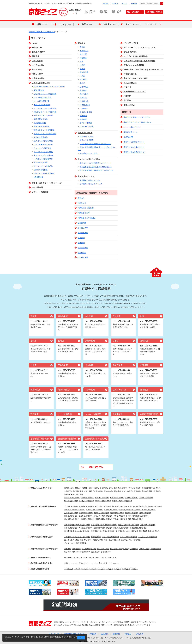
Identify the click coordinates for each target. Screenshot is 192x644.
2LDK (98, 558)
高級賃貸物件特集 (41, 119)
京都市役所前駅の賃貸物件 (74, 510)
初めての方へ (37, 48)
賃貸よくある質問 (87, 140)
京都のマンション (71, 563)
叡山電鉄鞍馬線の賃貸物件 (149, 531)
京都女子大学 (83, 228)
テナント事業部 (86, 123)
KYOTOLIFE (128, 137)
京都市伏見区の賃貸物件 (151, 491)
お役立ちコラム (130, 74)
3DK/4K (104, 558)
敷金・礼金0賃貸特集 (42, 105)
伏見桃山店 (84, 101)
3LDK (110, 558)
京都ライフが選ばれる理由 (89, 159)
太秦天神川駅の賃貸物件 (103, 516)
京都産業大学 (83, 233)
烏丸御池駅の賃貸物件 (153, 506)
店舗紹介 (81, 43)
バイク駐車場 (37, 187)
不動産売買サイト (131, 132)
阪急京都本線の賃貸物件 (103, 528)
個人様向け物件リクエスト (90, 180)
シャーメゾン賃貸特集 (42, 148)
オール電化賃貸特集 (42, 101)
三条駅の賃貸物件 (111, 510)
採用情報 (134, 3)
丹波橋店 (83, 58)
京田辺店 (83, 98)
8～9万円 (117, 569)
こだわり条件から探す (41, 83)
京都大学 (81, 198)
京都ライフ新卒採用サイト (134, 142)
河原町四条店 (85, 105)
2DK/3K (91, 558)
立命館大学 (82, 223)
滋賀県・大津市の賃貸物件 (122, 501)
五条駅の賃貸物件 (71, 513)
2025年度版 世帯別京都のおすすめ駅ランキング (143, 70)
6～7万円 (101, 569)
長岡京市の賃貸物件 (72, 498)
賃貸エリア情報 (130, 52)
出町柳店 (83, 79)
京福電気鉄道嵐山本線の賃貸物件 (77, 531)
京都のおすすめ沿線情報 (134, 65)
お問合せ (127, 87)
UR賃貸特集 (39, 177)
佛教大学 (81, 243)
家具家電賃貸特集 (41, 163)
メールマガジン (130, 83)
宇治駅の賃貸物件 (120, 519)
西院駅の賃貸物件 (132, 513)
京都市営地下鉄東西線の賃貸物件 (104, 525)
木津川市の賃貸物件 (103, 501)
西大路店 (83, 119)
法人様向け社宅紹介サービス (91, 184)
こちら (64, 637)
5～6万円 (93, 569)
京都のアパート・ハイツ (88, 563)
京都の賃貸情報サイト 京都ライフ (42, 32)
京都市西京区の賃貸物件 (93, 491)
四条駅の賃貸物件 (149, 510)
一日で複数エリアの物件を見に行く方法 (95, 144)
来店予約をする (96, 467)
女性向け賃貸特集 (41, 137)
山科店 (82, 65)
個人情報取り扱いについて (135, 92)
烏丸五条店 (84, 94)
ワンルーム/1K (70, 558)
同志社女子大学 (84, 213)
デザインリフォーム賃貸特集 (45, 94)
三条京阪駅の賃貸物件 (94, 510)
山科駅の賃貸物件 (87, 519)
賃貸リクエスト (156, 12)
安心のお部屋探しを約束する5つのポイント (97, 170)
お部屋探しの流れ (87, 136)
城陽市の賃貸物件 (71, 501)
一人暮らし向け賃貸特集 (43, 159)
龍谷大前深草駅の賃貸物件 (138, 516)
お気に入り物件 (38, 52)
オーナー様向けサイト (132, 127)
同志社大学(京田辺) (89, 549)
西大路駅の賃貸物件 (101, 513)
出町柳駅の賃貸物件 (119, 506)
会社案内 (115, 3)
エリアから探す (38, 65)
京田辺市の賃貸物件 (87, 501)
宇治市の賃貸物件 (146, 498)
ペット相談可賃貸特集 (42, 97)
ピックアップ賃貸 (131, 43)
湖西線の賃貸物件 (71, 528)
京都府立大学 (83, 258)
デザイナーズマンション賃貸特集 (77, 537)
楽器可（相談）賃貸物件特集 (45, 134)
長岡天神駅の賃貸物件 (104, 519)
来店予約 (136, 12)
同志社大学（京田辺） (86, 208)
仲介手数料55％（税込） (89, 153)
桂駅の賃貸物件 (145, 513)
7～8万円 (109, 569)
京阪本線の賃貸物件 (121, 528)
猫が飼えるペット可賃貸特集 (45, 112)
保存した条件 (37, 61)
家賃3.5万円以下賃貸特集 (44, 155)
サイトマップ (129, 105)
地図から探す (37, 74)
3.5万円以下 (69, 569)
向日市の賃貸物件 (102, 498)
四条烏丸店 (84, 51)
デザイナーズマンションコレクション (139, 48)
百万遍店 (83, 116)
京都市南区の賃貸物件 (112, 491)
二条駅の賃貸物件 (86, 516)
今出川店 (83, 54)
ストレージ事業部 (87, 127)
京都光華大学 (83, 248)
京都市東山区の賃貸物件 (151, 488)
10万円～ (134, 569)
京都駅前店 (84, 72)
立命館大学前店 (86, 112)
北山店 (82, 83)
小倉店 (82, 76)
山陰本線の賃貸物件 (148, 525)
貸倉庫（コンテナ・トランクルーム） (47, 183)
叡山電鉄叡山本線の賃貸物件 (127, 531)
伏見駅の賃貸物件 (120, 516)
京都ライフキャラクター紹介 (136, 78)
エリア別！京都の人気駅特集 (136, 56)
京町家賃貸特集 (40, 123)
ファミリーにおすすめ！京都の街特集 (139, 61)
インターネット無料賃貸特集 (45, 108)
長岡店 (82, 69)
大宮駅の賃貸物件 (117, 513)
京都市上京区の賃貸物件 (92, 488)
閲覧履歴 (36, 56)
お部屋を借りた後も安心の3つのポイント (96, 167)
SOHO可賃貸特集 (41, 170)
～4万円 (77, 569)
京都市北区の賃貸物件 (73, 488)
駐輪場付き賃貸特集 (42, 126)
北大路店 (83, 90)
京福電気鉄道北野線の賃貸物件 (103, 531)
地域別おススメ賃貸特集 (43, 116)
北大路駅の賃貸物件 (87, 506)
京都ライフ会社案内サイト (134, 147)
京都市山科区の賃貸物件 (74, 494)
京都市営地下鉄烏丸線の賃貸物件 (77, 525)
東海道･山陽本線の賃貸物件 (128, 525)
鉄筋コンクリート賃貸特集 (44, 130)
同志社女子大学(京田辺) (87, 218)
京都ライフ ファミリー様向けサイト (138, 122)
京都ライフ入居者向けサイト (135, 152)
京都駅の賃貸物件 (86, 513)
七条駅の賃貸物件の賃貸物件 (130, 510)
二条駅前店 (84, 108)
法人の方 (125, 3)
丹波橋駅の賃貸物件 (72, 519)
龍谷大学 (81, 238)
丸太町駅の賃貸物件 (136, 506)
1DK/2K (79, 558)
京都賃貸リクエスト (86, 176)
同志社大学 (82, 203)
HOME (35, 43)
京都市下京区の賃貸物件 (74, 491)
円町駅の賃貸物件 (71, 516)
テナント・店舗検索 (40, 192)
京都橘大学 (82, 253)
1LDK (85, 558)
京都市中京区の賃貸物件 (131, 488)
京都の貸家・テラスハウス (109, 563)
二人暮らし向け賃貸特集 (43, 141)
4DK (114, 558)
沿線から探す (37, 70)
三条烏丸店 (84, 87)
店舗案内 (106, 3)
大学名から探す (38, 78)
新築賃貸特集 (39, 90)
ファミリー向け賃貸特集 (43, 145)
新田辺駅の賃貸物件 (136, 519)
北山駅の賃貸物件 (71, 506)
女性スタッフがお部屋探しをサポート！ (95, 163)
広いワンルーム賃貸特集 (43, 166)
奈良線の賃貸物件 (86, 528)
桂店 (82, 61)
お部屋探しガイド (85, 133)
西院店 (82, 47)
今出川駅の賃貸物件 (103, 506)
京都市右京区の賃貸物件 (131, 491)
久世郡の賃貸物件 (132, 498)
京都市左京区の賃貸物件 (112, 488)
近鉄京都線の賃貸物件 (138, 528)
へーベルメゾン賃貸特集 (43, 152)
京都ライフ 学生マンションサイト (137, 117)
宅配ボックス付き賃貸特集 (44, 173)
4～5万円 (85, 569)
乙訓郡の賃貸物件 (87, 498)
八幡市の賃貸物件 (117, 498)
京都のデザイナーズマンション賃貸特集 (49, 87)
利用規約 (127, 96)
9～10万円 (126, 569)
